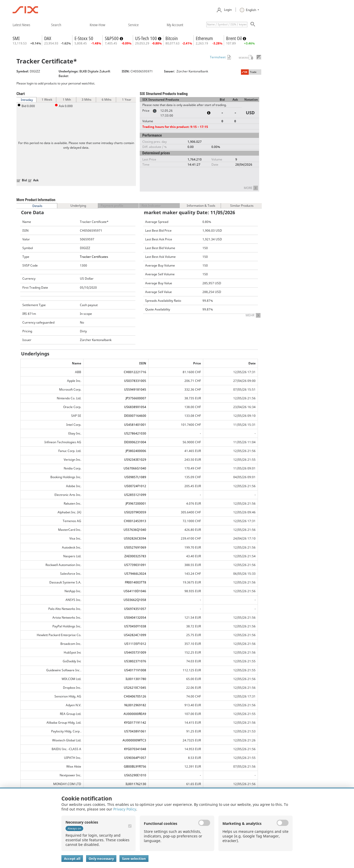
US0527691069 (135, 547)
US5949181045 (135, 389)
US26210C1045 (135, 688)
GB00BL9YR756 (135, 766)
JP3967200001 (136, 503)
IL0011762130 (136, 784)
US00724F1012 (135, 486)
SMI (16, 38)
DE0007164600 (135, 416)
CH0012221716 (135, 372)
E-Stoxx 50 (84, 38)
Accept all (72, 858)
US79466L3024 (135, 574)
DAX (48, 38)
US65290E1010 (135, 775)
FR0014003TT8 (136, 582)
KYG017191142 (135, 723)
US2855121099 (135, 495)
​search (56, 25)
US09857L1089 (135, 477)
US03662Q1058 (135, 600)
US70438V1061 (135, 731)
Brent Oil (234, 38)
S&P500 (112, 38)
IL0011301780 (136, 679)
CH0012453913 (135, 521)
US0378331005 (135, 381)
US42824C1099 (135, 635)
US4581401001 (135, 425)
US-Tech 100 (147, 38)
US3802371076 (135, 661)
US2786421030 (135, 433)
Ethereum (204, 38)
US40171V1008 (135, 670)
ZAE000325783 (135, 556)
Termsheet (218, 57)
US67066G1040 (135, 468)
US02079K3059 (135, 512)
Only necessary (101, 858)
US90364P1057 (135, 758)
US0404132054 (135, 617)
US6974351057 (135, 609)
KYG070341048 (135, 749)
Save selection (134, 858)
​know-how (97, 25)
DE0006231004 (135, 442)
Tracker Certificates (94, 257)
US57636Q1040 (135, 530)
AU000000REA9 (135, 714)
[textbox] (227, 25)
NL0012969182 (135, 705)
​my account (175, 25)
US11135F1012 (135, 644)
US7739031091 (135, 565)
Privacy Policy (125, 809)
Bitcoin (172, 38)
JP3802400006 (136, 451)
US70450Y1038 (135, 626)
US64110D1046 (135, 591)
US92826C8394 (135, 538)
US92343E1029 (135, 460)
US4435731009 (135, 652)
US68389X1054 (135, 407)
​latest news (21, 25)
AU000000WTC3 (134, 740)
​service (133, 25)
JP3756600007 (136, 398)
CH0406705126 (135, 696)
